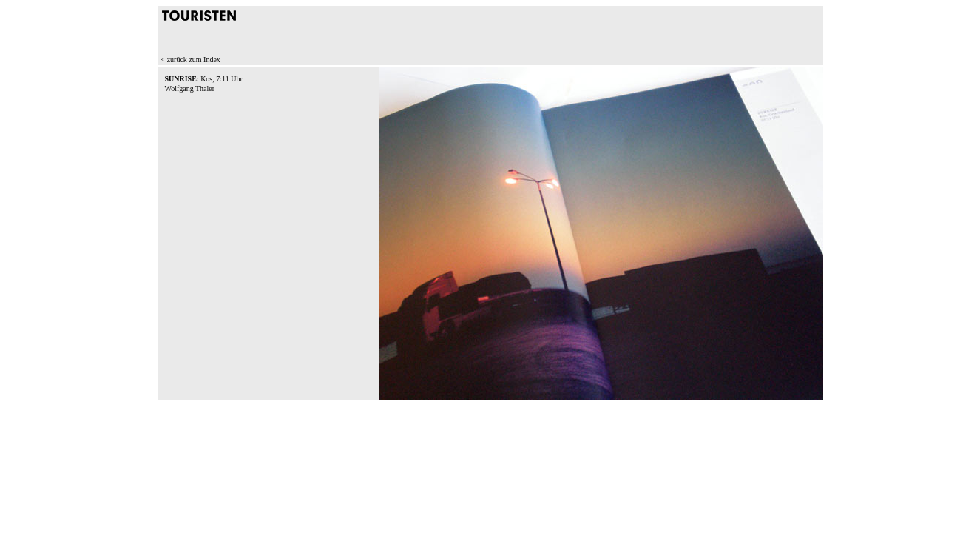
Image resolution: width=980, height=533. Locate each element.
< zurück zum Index (191, 60)
